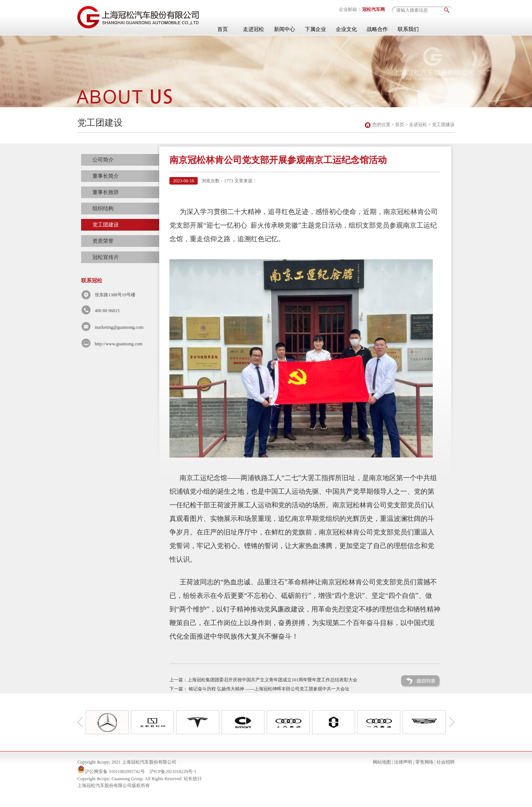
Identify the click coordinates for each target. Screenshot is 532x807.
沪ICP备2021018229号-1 (173, 772)
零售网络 (424, 762)
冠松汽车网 (374, 9)
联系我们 (408, 29)
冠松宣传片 (106, 257)
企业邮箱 (348, 9)
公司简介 (103, 160)
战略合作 (377, 29)
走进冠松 (254, 29)
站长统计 (193, 779)
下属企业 (315, 29)
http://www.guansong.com (119, 344)
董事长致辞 (106, 192)
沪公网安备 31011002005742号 (115, 772)
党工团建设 (443, 125)
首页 (223, 29)
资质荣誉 (103, 241)
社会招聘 (446, 762)
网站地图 (382, 762)
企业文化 (346, 29)
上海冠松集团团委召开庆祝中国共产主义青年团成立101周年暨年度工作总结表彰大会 (272, 680)
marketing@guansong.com (119, 327)
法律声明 (403, 762)
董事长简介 (106, 176)
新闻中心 (284, 29)
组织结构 (103, 209)
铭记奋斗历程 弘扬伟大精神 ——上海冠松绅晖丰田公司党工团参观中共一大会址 (269, 689)
